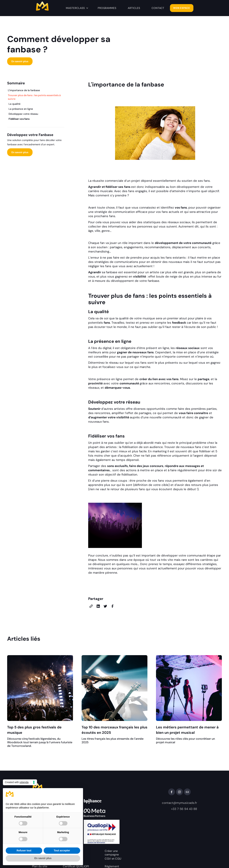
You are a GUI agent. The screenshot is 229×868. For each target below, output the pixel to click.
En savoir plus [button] (43, 858)
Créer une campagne (112, 853)
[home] (49, 7)
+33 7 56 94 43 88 (184, 809)
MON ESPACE (182, 8)
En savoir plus (20, 61)
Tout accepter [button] (62, 850)
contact (158, 8)
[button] (77, 8)
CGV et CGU (113, 859)
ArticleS (134, 8)
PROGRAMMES (107, 8)
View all (213, 640)
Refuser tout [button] (24, 850)
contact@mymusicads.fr (179, 803)
